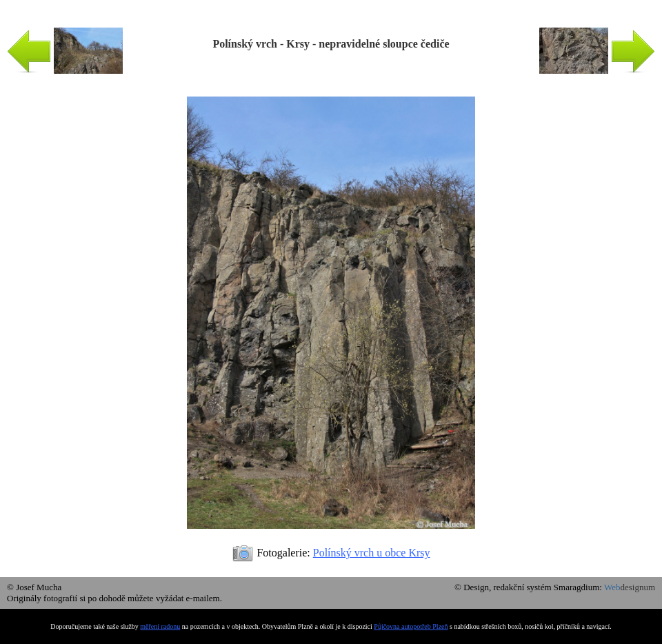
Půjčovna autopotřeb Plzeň (411, 626)
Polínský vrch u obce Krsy (372, 553)
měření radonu (160, 626)
